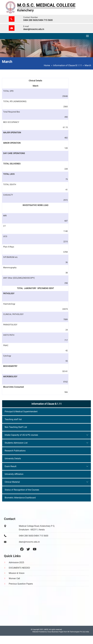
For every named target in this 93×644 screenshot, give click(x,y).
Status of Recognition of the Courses (22, 490)
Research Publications (15, 451)
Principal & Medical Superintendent (21, 412)
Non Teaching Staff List (16, 427)
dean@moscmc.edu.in (34, 29)
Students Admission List (16, 443)
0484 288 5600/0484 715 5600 (38, 20)
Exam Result (10, 466)
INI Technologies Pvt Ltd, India (78, 632)
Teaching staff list (13, 419)
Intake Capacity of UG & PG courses (21, 435)
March (88, 65)
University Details (13, 459)
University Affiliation (14, 474)
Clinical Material (12, 482)
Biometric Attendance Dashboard (20, 498)
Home (48, 65)
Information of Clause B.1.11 (69, 65)
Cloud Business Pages (55, 632)
